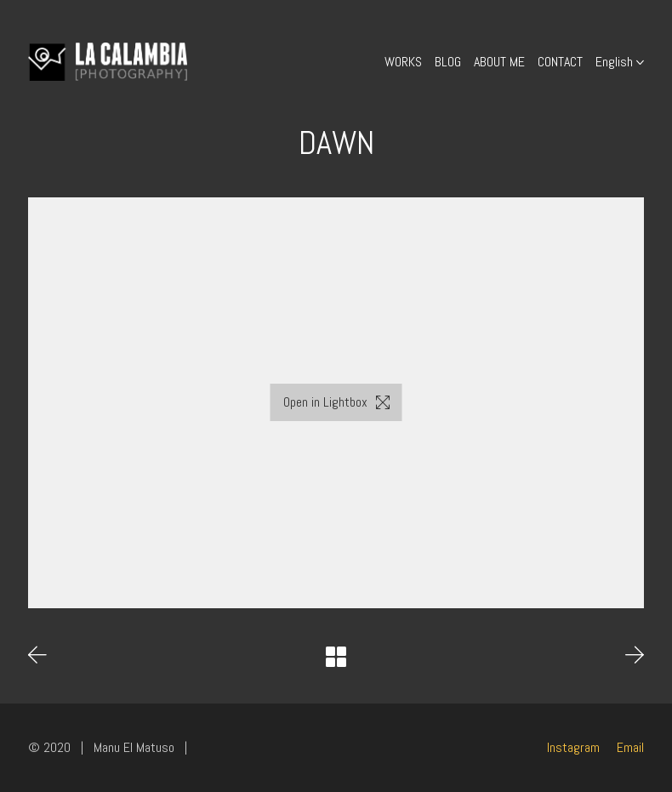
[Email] (630, 747)
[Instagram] (573, 747)
